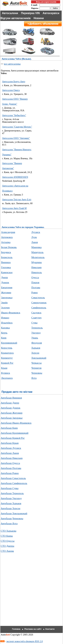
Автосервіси (51, 13)
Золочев (5, 308)
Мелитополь (38, 257)
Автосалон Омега (11, 90)
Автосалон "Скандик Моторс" (17, 127)
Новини (39, 18)
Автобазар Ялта (9, 523)
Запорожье (7, 298)
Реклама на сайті (33, 629)
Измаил (5, 318)
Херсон (35, 353)
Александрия (8, 232)
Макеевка (36, 247)
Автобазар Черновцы (12, 518)
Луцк (34, 237)
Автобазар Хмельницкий (14, 513)
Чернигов (36, 368)
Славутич (36, 318)
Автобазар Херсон (10, 508)
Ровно (34, 292)
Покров (35, 282)
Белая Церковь (9, 247)
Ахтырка (6, 242)
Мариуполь (37, 252)
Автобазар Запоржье (12, 418)
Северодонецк (39, 303)
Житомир (6, 292)
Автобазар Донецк (10, 408)
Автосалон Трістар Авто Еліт (17, 200)
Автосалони (10, 13)
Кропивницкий (9, 343)
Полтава (36, 287)
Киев (4, 338)
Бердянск (6, 252)
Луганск (36, 232)
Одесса (35, 277)
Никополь (37, 272)
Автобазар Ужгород (11, 498)
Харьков (36, 348)
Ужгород (36, 333)
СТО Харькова (8, 531)
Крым (4, 368)
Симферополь (39, 308)
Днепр (4, 277)
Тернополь (37, 328)
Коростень (7, 348)
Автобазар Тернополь (12, 493)
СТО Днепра (7, 546)
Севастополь (38, 298)
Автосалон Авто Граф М (14, 208)
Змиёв (4, 303)
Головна (16, 629)
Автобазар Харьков (11, 503)
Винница (6, 262)
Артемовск (7, 237)
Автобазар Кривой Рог (13, 438)
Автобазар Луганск (11, 448)
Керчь (4, 333)
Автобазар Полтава (11, 468)
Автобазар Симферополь (14, 483)
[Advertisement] (48, 129)
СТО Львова (7, 551)
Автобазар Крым (10, 443)
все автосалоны (12, 64)
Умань (35, 338)
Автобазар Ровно (10, 473)
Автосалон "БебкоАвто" (14, 115)
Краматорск (7, 353)
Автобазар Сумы (10, 488)
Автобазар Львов (10, 453)
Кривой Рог (7, 363)
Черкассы (36, 363)
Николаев (36, 267)
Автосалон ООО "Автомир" (16, 138)
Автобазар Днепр (10, 403)
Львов (35, 242)
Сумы (34, 323)
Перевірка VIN (30, 13)
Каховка (5, 328)
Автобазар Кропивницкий (15, 433)
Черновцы (37, 373)
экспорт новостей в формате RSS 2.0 (25, 641)
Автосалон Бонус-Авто (14, 82)
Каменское (7, 272)
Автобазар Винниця (11, 398)
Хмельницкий (39, 358)
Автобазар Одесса (10, 463)
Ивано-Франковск (11, 313)
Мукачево (36, 262)
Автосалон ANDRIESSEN (15, 177)
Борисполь (7, 257)
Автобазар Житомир (12, 413)
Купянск (5, 373)
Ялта (34, 378)
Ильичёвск (7, 323)
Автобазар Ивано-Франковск (16, 423)
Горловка (6, 267)
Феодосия (37, 343)
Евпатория (7, 287)
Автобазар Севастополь (13, 478)
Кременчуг (7, 358)
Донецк (5, 282)
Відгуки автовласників (16, 18)
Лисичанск (7, 378)
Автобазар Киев (9, 428)
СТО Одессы (8, 541)
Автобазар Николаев (12, 458)
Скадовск (36, 313)
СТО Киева (7, 536)
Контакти (50, 629)
